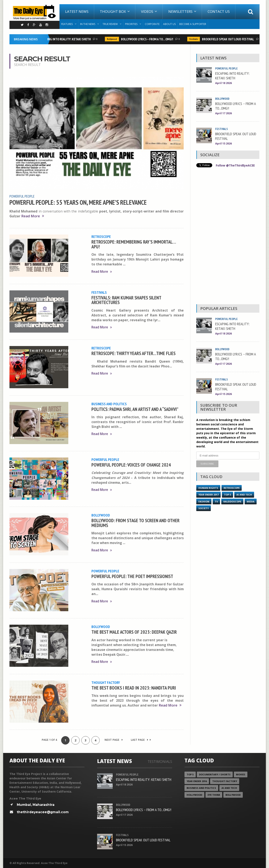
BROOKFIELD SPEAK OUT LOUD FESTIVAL (229, 39)
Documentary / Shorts (215, 774)
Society (204, 508)
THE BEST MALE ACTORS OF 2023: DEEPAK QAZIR (134, 631)
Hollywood (194, 795)
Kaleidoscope (232, 501)
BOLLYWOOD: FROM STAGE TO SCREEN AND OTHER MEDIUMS (135, 523)
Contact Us (219, 11)
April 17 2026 (224, 113)
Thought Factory (106, 682)
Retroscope (101, 236)
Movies (241, 774)
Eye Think (214, 795)
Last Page (141, 740)
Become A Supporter (193, 24)
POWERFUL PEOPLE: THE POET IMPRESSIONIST (132, 576)
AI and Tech (244, 494)
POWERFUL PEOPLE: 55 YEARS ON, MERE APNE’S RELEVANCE (78, 202)
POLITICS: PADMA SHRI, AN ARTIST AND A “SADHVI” (135, 409)
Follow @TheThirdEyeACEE (236, 165)
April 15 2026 (224, 144)
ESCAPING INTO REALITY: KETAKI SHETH (66, 39)
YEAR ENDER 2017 (208, 494)
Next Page (114, 740)
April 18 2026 (224, 83)
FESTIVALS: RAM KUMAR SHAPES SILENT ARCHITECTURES (126, 300)
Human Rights (208, 488)
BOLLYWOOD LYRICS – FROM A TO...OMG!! (148, 39)
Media (251, 501)
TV (216, 501)
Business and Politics (109, 404)
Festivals (195, 39)
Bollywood (113, 39)
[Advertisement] (228, 237)
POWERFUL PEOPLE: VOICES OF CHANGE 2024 (131, 464)
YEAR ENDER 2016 (197, 781)
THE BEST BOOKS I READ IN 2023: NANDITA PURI (134, 687)
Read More (33, 216)
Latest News (77, 11)
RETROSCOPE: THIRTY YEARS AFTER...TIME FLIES (133, 353)
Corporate (152, 24)
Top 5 (227, 494)
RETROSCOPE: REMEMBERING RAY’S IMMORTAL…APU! (134, 244)
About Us (169, 24)
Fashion (204, 501)
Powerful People (22, 196)
